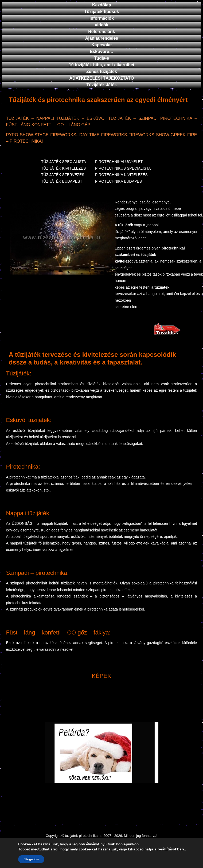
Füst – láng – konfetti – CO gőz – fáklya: (58, 632)
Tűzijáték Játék (102, 85)
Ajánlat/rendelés (102, 38)
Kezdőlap (102, 5)
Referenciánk (102, 32)
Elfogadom (31, 859)
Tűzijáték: (19, 373)
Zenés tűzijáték (102, 71)
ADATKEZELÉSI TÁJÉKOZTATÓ (102, 78)
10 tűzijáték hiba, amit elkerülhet (102, 65)
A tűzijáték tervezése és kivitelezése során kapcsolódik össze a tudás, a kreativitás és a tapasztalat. (92, 358)
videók (102, 25)
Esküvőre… (101, 52)
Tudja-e (102, 58)
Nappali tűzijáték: (29, 513)
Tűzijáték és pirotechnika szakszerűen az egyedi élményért (98, 100)
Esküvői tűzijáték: (29, 420)
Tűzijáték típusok (102, 12)
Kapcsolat (101, 45)
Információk (102, 18)
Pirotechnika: (23, 467)
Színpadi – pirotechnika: (38, 573)
